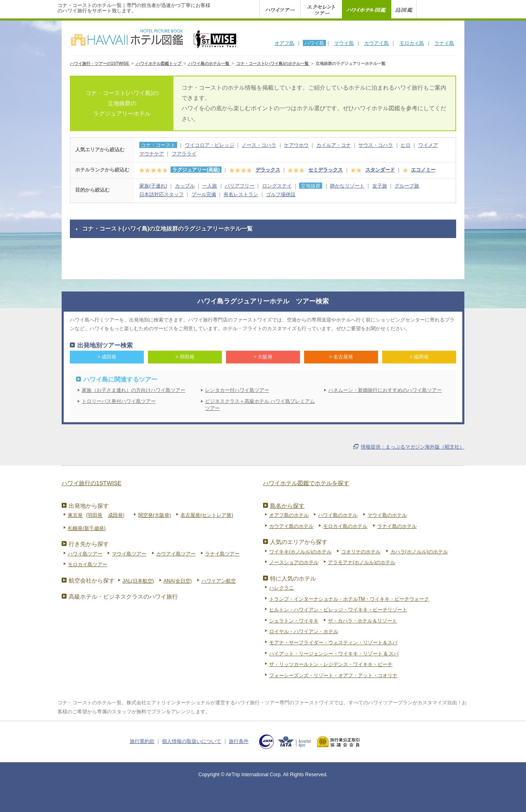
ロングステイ (277, 186)
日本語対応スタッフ (161, 194)
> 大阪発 (263, 357)
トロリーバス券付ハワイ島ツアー (119, 401)
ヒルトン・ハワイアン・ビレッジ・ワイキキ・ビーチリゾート (338, 610)
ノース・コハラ (259, 145)
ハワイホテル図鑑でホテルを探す (306, 483)
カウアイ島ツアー (176, 554)
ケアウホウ (296, 145)
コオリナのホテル (361, 552)
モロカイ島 (412, 43)
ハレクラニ (281, 588)
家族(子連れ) (153, 186)
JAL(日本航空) (138, 581)
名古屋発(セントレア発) (207, 515)
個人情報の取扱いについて (191, 741)
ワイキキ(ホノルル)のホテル (300, 552)
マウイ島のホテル (387, 515)
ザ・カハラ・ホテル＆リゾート (362, 621)
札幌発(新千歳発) (87, 528)
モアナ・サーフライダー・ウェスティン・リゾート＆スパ (333, 643)
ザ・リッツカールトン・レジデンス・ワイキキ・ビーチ (331, 664)
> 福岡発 (419, 357)
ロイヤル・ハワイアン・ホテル (304, 632)
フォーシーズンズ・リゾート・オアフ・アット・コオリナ (333, 676)
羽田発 (95, 515)
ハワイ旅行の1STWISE (91, 483)
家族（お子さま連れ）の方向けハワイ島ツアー (134, 390)
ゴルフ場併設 (281, 194)
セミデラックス (325, 170)
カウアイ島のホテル (291, 526)
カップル (185, 186)
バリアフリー (240, 186)
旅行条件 (239, 741)
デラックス (268, 170)
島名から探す (287, 506)
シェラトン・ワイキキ (294, 621)
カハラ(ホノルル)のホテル (419, 552)
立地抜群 (311, 186)
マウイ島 (344, 43)
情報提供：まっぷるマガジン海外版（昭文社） (413, 447)
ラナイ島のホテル (397, 526)
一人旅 (210, 186)
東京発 (75, 515)
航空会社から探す (92, 581)
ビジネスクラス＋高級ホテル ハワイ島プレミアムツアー (260, 405)
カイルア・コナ (334, 145)
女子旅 (380, 186)
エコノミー (423, 170)
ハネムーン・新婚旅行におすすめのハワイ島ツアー (385, 390)
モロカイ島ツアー (88, 564)
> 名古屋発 (341, 357)
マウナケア (152, 154)
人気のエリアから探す (299, 542)
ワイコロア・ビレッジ (210, 145)
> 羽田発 (185, 357)
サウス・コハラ (376, 145)
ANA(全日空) (178, 581)
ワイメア (428, 145)
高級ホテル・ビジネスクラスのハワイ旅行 (123, 597)
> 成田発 (107, 357)
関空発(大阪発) (155, 515)
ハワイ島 (314, 43)
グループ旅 (407, 186)
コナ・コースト (158, 145)
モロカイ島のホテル (345, 526)
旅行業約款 (142, 741)
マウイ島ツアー (129, 554)
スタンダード (380, 170)
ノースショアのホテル (294, 562)
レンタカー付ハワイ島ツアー (237, 390)
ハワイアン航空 (219, 581)
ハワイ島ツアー (85, 554)
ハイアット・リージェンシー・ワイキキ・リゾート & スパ (334, 654)
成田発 (115, 515)
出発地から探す (89, 506)
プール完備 (204, 194)
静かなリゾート (347, 186)
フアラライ (184, 154)
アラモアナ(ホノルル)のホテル (362, 562)
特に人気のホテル (293, 578)
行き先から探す (89, 544)
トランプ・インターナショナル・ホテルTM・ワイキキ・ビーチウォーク (349, 599)
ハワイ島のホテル (338, 515)
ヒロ (406, 145)
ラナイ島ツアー (222, 554)
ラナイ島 (444, 43)
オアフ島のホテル (289, 515)
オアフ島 (284, 43)
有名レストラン (241, 194)
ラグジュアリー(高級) (196, 170)
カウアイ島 (376, 43)
